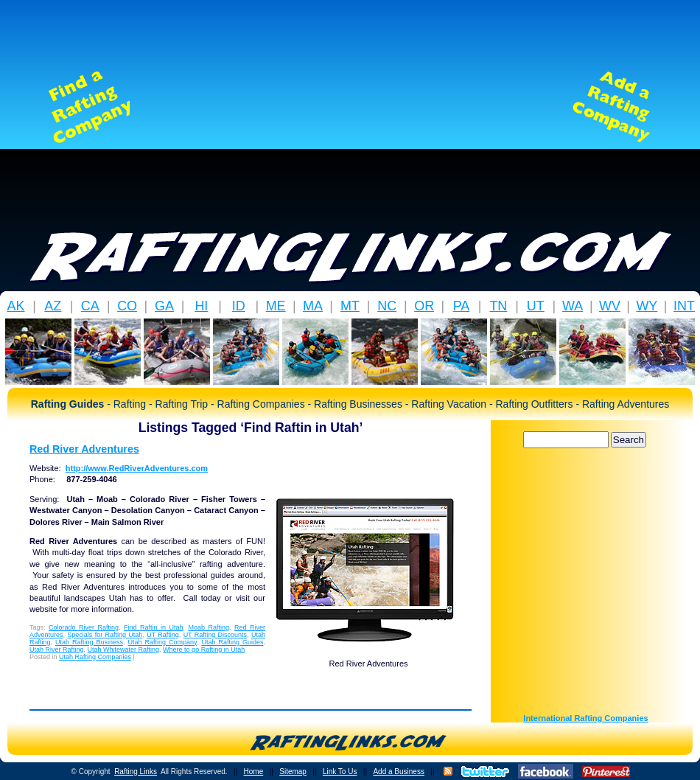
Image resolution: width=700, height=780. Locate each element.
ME (276, 306)
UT (536, 306)
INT (684, 306)
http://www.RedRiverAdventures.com (137, 468)
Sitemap (293, 772)
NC (387, 306)
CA (90, 306)
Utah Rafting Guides (232, 642)
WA (573, 306)
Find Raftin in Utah (153, 627)
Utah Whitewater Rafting (124, 650)
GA (164, 306)
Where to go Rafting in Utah (204, 650)
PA (462, 306)
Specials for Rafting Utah (105, 635)
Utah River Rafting (57, 650)
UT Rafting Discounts (216, 635)
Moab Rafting (209, 627)
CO (127, 306)
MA (313, 306)
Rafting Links (136, 772)
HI (201, 306)
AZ (53, 306)
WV (610, 306)
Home (254, 772)
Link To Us (340, 772)
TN (498, 306)
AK (15, 306)
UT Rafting (163, 635)
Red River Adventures (84, 449)
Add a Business (399, 772)
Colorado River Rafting (84, 627)
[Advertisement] (350, 107)
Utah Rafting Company (162, 642)
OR (424, 306)
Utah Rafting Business (89, 642)
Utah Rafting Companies (95, 657)
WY (647, 306)
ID (239, 306)
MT (350, 306)
